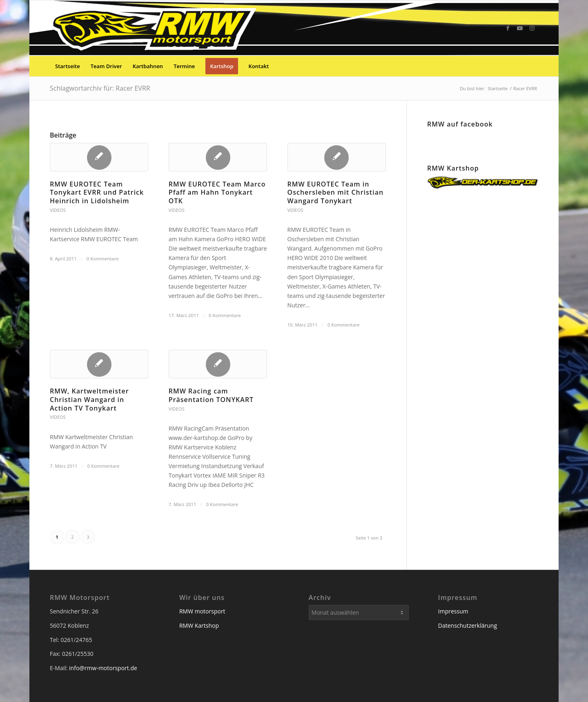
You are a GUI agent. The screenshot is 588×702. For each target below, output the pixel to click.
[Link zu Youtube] (520, 28)
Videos (58, 210)
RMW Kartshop (199, 625)
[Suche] (533, 66)
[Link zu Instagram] (532, 28)
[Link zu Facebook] (508, 28)
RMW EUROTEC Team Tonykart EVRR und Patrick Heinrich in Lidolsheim (97, 193)
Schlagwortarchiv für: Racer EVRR (100, 88)
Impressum (453, 611)
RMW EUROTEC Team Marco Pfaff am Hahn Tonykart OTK (217, 193)
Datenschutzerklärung (468, 625)
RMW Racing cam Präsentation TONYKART (211, 395)
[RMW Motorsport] (155, 28)
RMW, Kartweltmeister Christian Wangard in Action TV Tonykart (89, 400)
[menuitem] (68, 66)
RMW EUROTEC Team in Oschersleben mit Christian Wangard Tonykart (336, 193)
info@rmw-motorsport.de (103, 668)
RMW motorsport (202, 611)
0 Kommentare (103, 259)
